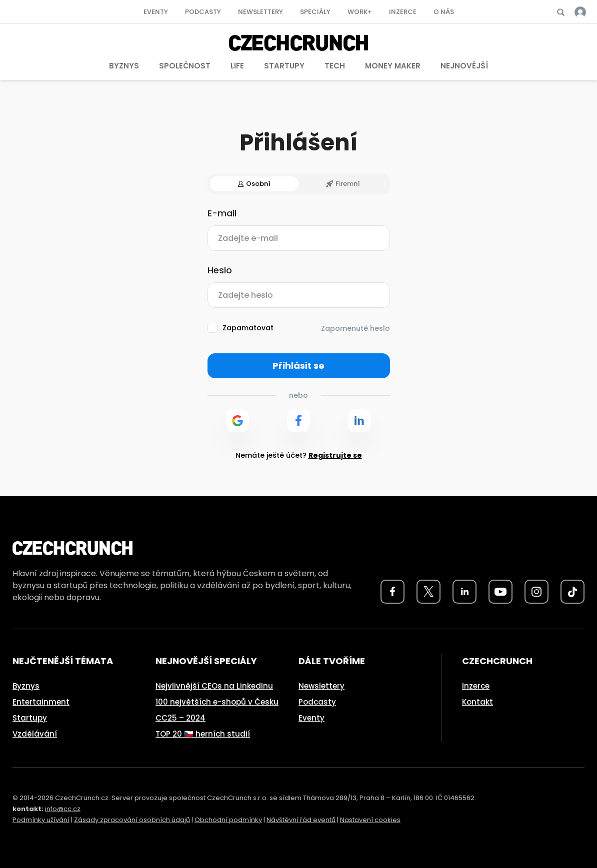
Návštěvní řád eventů (301, 820)
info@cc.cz (63, 809)
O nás (444, 12)
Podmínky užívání (41, 820)
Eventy (156, 12)
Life (237, 66)
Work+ (360, 12)
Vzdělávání (35, 734)
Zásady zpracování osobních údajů (132, 820)
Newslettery (260, 12)
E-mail (222, 213)
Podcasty (203, 12)
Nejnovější (464, 66)
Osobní (254, 184)
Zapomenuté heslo (355, 328)
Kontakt (477, 702)
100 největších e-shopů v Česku (217, 702)
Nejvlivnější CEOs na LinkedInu (214, 686)
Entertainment (41, 702)
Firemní (343, 184)
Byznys (124, 66)
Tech (335, 66)
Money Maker (393, 66)
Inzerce (403, 12)
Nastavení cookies (370, 820)
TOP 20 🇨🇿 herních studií (203, 734)
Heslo (220, 270)
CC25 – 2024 (180, 718)
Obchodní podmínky (228, 820)
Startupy (284, 66)
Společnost (185, 66)
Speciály (315, 12)
